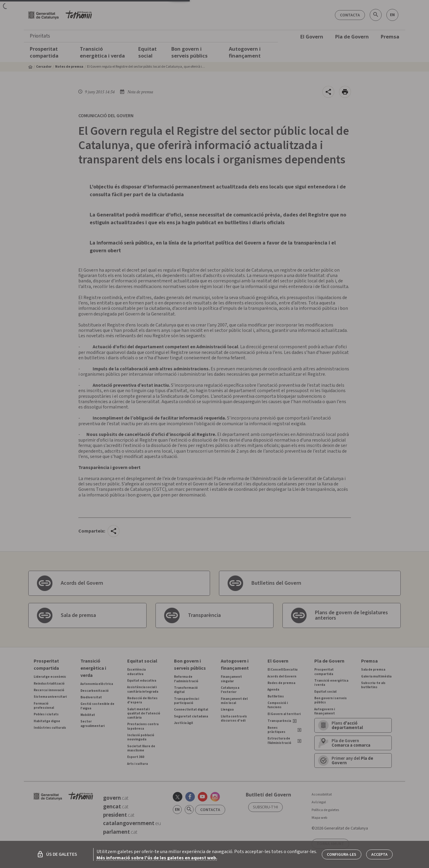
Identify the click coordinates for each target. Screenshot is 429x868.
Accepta (379, 855)
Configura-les (342, 855)
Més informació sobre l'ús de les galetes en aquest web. (157, 858)
